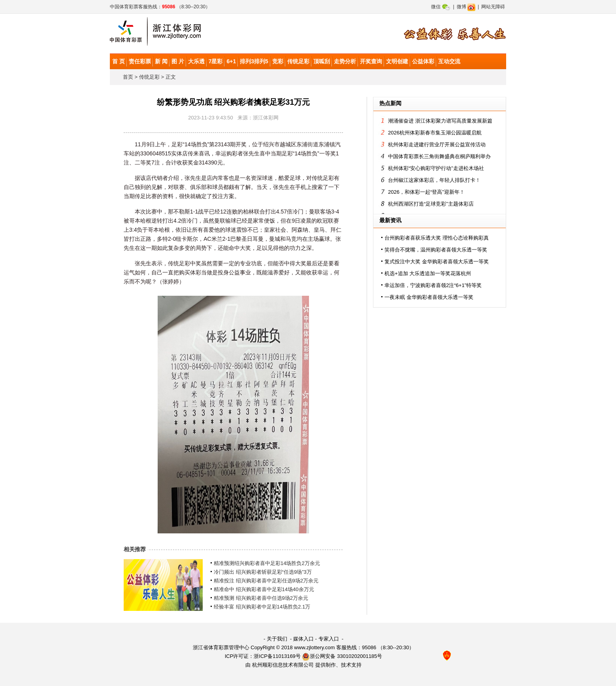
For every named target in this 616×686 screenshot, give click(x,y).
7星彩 (216, 61)
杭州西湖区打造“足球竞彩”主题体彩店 (431, 204)
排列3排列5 (254, 61)
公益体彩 (423, 61)
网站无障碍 (493, 7)
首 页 (119, 61)
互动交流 (449, 61)
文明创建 (397, 61)
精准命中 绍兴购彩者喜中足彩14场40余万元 (264, 589)
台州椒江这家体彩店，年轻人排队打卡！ (434, 180)
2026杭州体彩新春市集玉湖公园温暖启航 (435, 133)
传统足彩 (298, 61)
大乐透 (196, 61)
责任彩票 (140, 61)
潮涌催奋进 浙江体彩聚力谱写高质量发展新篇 (440, 121)
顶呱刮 (322, 61)
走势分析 (345, 61)
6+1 (231, 61)
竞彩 (278, 61)
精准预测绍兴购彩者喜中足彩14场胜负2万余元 (267, 563)
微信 (441, 7)
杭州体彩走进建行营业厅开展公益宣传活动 (437, 145)
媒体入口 (303, 639)
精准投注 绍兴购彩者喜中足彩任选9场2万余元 (266, 581)
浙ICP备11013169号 (277, 656)
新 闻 (161, 61)
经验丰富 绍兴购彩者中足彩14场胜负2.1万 (262, 607)
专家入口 (329, 639)
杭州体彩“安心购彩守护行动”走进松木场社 (436, 168)
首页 (128, 77)
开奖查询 (371, 61)
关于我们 (277, 639)
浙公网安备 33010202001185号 (342, 656)
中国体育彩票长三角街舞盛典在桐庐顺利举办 (439, 156)
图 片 (178, 61)
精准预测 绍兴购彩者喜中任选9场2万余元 (261, 598)
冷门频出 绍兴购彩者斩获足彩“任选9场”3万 (263, 572)
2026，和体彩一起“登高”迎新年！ (426, 192)
